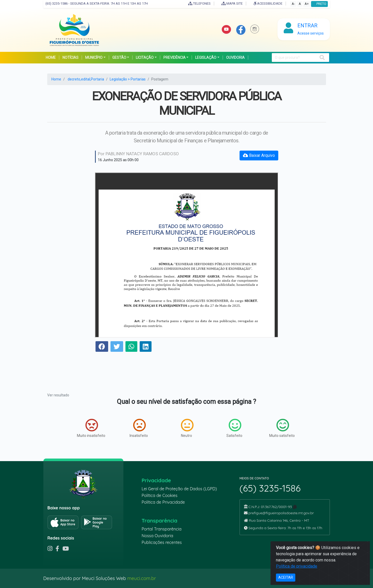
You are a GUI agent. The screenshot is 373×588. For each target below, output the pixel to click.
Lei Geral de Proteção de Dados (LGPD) (179, 489)
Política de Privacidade (163, 502)
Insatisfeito (139, 428)
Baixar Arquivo (259, 155)
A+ (307, 4)
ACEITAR (286, 577)
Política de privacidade (297, 566)
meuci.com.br (142, 578)
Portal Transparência (162, 529)
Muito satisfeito (282, 428)
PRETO (319, 4)
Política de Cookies (160, 495)
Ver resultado (58, 395)
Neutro (187, 428)
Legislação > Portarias (128, 79)
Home (56, 79)
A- (293, 4)
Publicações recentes (162, 542)
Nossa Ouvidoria (157, 536)
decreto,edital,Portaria (86, 79)
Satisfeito (234, 428)
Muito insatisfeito (91, 428)
